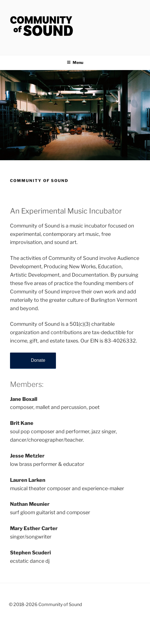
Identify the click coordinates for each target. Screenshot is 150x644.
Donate (38, 360)
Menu (75, 62)
